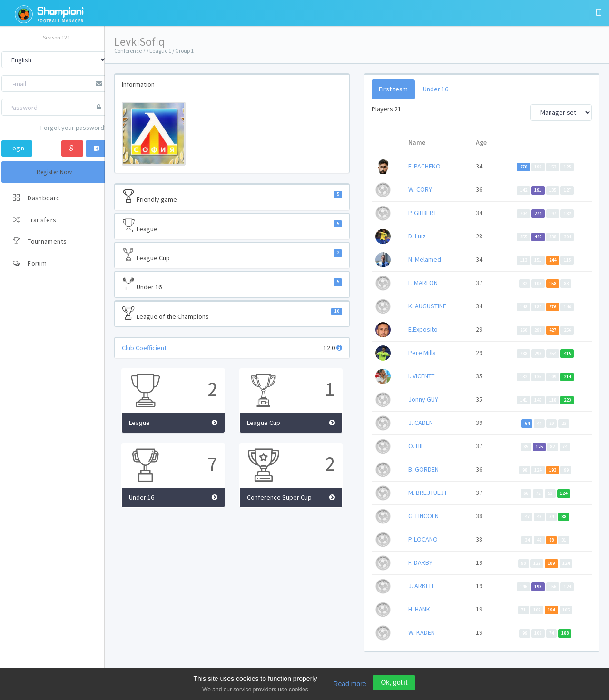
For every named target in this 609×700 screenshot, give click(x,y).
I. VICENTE (422, 376)
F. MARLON (423, 283)
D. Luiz (417, 236)
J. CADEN (421, 423)
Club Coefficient (144, 348)
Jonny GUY (423, 399)
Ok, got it (394, 682)
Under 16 (232, 284)
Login (17, 148)
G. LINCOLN (423, 516)
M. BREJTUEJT (428, 493)
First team (393, 89)
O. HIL (416, 446)
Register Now (54, 172)
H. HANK (419, 609)
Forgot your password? (74, 128)
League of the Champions (232, 314)
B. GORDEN (423, 469)
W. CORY (420, 189)
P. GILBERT (422, 213)
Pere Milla (422, 353)
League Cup (232, 255)
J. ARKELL (422, 586)
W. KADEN (422, 632)
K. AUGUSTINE (427, 306)
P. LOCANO (423, 539)
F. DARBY (420, 562)
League (232, 226)
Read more (349, 684)
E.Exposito (423, 329)
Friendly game (232, 197)
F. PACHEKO (424, 166)
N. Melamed (425, 259)
